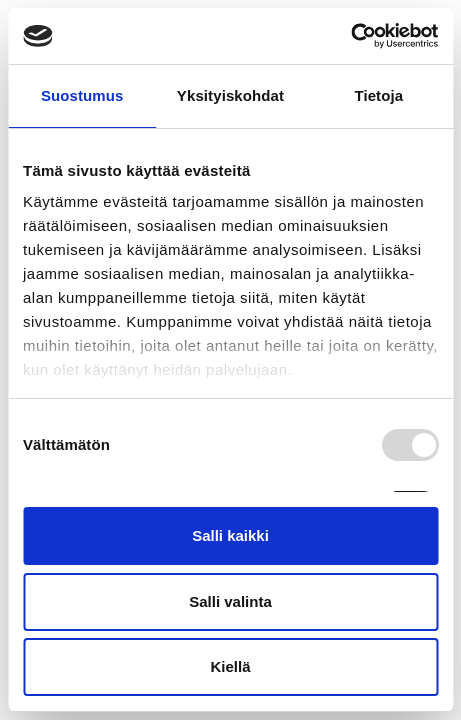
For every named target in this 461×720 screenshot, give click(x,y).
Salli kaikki (230, 535)
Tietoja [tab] (378, 95)
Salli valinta (230, 601)
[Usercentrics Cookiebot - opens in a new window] (350, 36)
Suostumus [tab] (82, 95)
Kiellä (230, 666)
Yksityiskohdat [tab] (230, 95)
